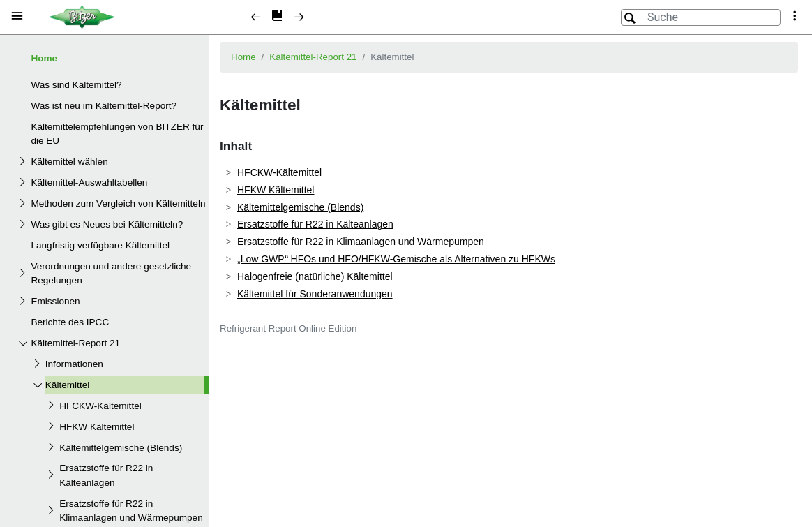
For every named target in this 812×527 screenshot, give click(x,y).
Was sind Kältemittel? (76, 85)
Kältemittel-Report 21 (75, 343)
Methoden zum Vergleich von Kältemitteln (118, 203)
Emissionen (55, 301)
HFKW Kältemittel (97, 427)
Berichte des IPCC (70, 322)
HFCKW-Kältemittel (100, 406)
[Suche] (701, 17)
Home (44, 58)
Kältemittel (67, 385)
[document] (511, 279)
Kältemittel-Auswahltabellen (89, 183)
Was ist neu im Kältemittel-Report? (104, 106)
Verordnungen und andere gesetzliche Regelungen (111, 273)
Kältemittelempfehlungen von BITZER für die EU (117, 134)
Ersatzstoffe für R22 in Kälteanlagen (106, 475)
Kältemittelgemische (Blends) (121, 448)
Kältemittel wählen (69, 162)
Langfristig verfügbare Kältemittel (100, 245)
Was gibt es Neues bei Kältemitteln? (107, 224)
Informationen (74, 364)
